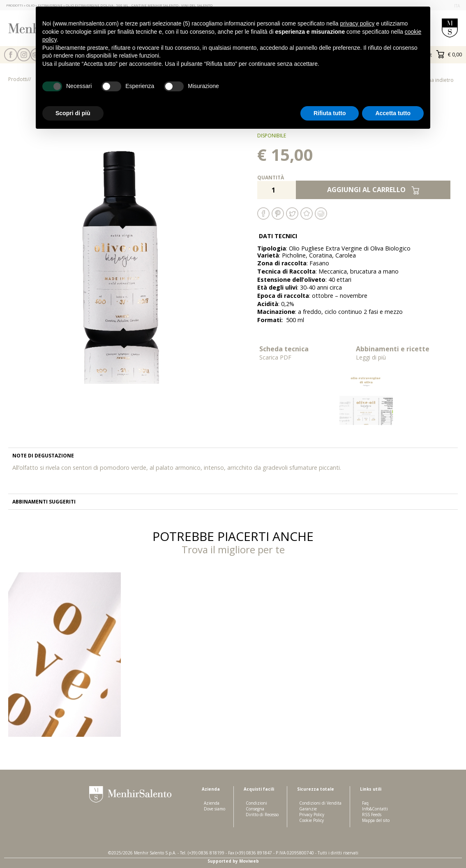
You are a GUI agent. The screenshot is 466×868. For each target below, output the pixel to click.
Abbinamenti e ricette (402, 353)
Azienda (212, 803)
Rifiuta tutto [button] (330, 113)
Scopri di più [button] (73, 113)
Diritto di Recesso (262, 815)
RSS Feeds (372, 815)
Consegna (255, 809)
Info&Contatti (375, 809)
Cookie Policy (311, 820)
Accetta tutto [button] (393, 113)
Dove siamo (215, 809)
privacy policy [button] (357, 23)
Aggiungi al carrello (373, 190)
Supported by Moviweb (233, 861)
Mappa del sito (376, 820)
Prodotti (18, 79)
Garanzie (308, 809)
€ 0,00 (449, 55)
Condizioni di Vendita (320, 803)
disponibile (272, 136)
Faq (365, 803)
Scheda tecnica (306, 353)
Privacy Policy (312, 815)
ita (457, 6)
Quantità (271, 178)
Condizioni (256, 803)
